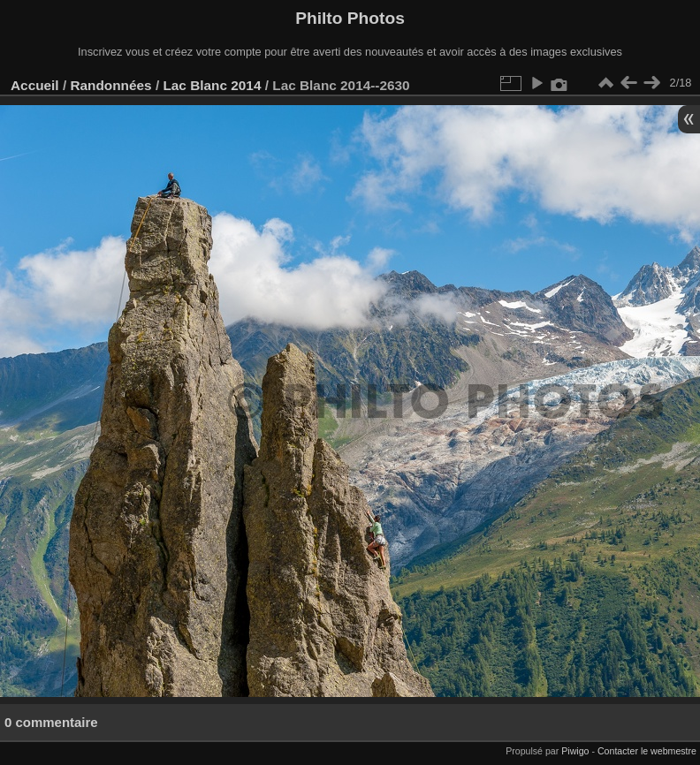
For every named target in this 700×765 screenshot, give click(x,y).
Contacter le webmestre (647, 751)
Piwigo (575, 751)
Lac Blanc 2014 (212, 85)
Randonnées (110, 85)
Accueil (35, 85)
